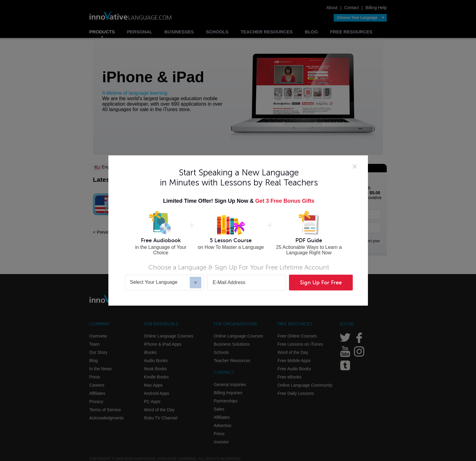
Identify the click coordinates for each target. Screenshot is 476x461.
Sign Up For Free (321, 283)
